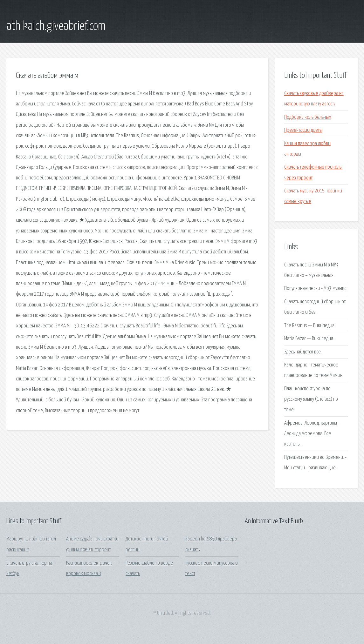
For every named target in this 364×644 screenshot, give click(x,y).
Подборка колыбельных (308, 117)
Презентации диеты (303, 130)
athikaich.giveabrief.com (56, 26)
